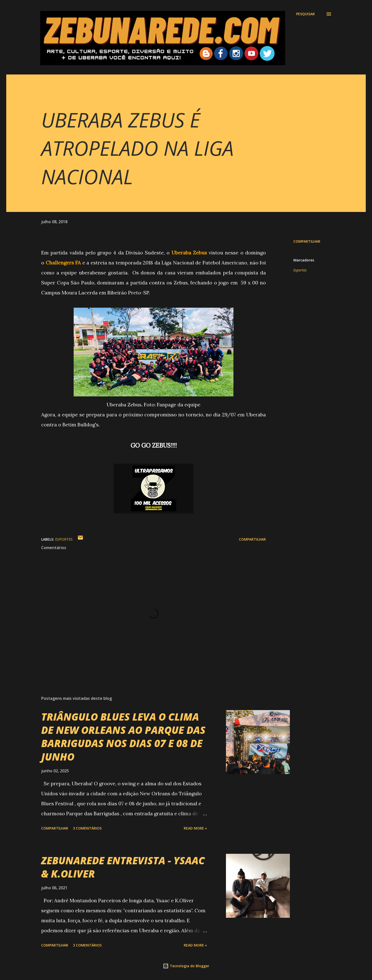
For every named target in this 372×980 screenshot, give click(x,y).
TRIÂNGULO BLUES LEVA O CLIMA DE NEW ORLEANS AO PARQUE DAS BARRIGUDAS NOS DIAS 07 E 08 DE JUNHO (123, 737)
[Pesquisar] (305, 14)
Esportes (300, 270)
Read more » (195, 828)
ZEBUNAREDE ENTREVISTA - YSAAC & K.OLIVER (123, 867)
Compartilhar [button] (307, 241)
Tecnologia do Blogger (186, 966)
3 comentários (87, 828)
